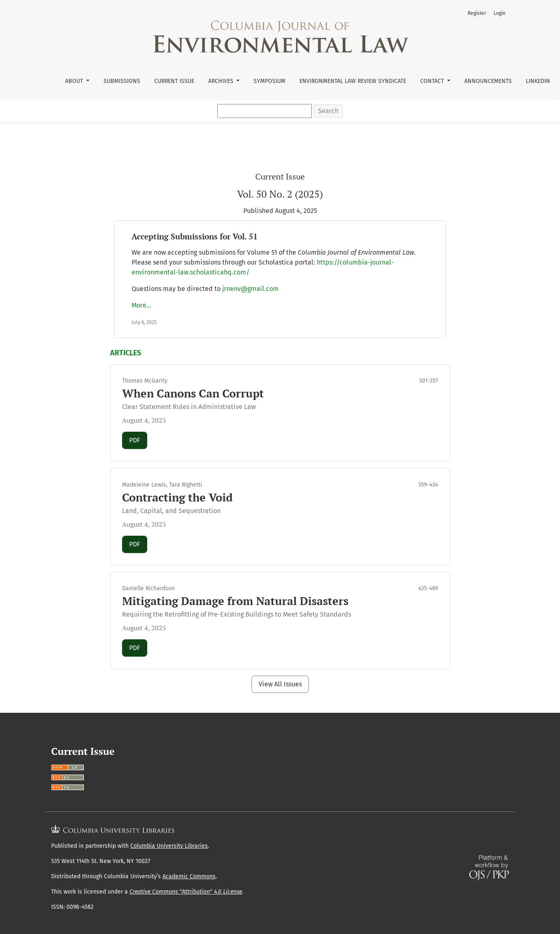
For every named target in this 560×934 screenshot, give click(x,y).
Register (477, 13)
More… (141, 305)
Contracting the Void (177, 497)
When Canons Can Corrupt (193, 393)
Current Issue (174, 81)
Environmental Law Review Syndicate (353, 81)
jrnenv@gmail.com (251, 289)
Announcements (488, 81)
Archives (222, 81)
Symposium (269, 81)
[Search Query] (265, 111)
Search (328, 111)
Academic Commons (189, 876)
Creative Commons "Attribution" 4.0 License (186, 892)
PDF (138, 440)
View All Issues (280, 684)
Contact (433, 81)
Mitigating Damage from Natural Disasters (235, 601)
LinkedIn (538, 81)
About (75, 81)
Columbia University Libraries (169, 846)
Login (500, 13)
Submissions (122, 81)
